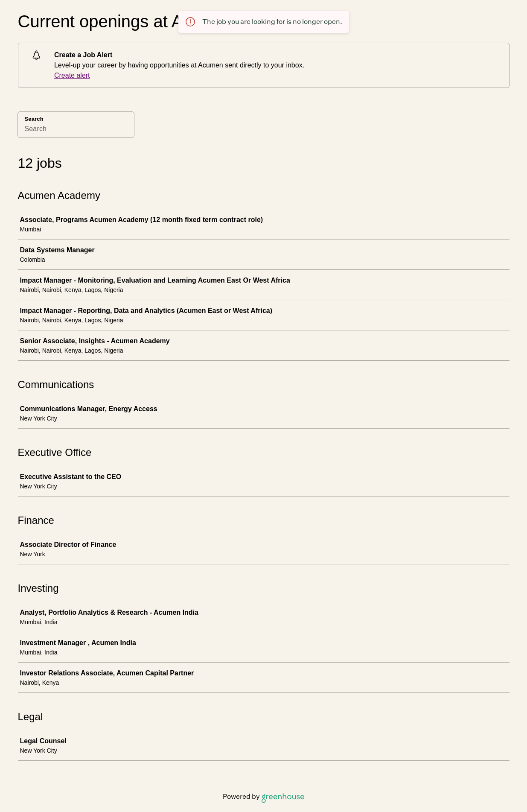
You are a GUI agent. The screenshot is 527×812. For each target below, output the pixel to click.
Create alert (72, 75)
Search (34, 119)
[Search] (76, 130)
